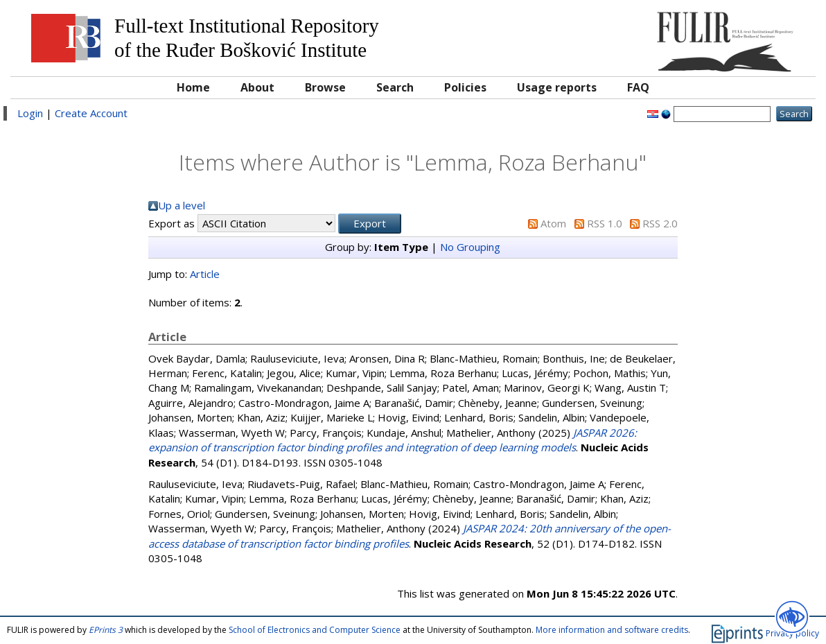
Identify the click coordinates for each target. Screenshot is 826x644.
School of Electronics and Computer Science (315, 630)
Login (30, 113)
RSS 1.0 (605, 223)
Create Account (91, 113)
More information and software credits (612, 630)
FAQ (638, 87)
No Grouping (470, 247)
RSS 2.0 (660, 223)
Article (205, 274)
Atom (553, 223)
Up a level (182, 205)
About (257, 87)
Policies (465, 87)
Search (395, 87)
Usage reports (557, 87)
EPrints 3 (106, 630)
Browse (325, 87)
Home (193, 87)
